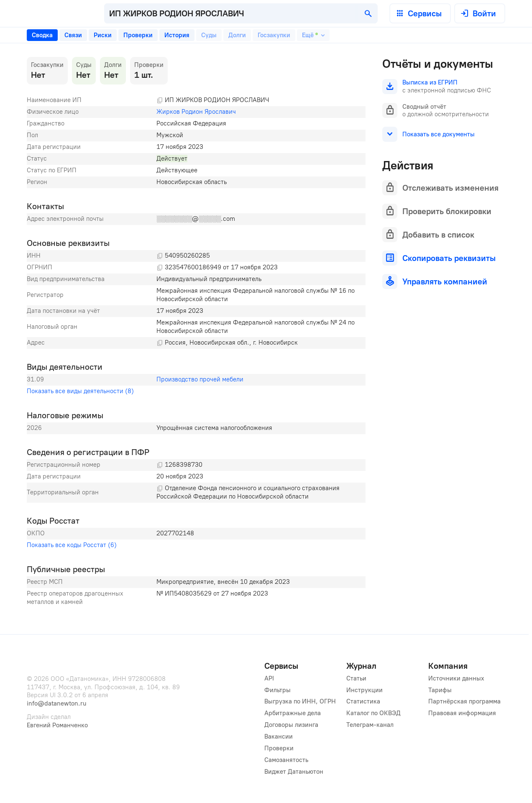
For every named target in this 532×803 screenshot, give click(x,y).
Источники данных (456, 678)
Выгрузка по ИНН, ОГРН (300, 701)
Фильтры (278, 690)
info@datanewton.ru (56, 703)
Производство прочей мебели (200, 379)
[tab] (42, 35)
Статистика (363, 701)
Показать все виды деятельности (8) (80, 391)
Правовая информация (462, 713)
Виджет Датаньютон (294, 772)
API (269, 678)
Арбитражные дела (293, 713)
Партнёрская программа (464, 701)
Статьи (356, 678)
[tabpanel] (196, 332)
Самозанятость (286, 760)
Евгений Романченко (57, 725)
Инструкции (364, 690)
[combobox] (241, 13)
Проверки (279, 748)
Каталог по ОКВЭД (373, 713)
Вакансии (279, 737)
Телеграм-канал (370, 725)
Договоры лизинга (291, 725)
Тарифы (440, 690)
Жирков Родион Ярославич (196, 112)
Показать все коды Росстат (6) (72, 545)
